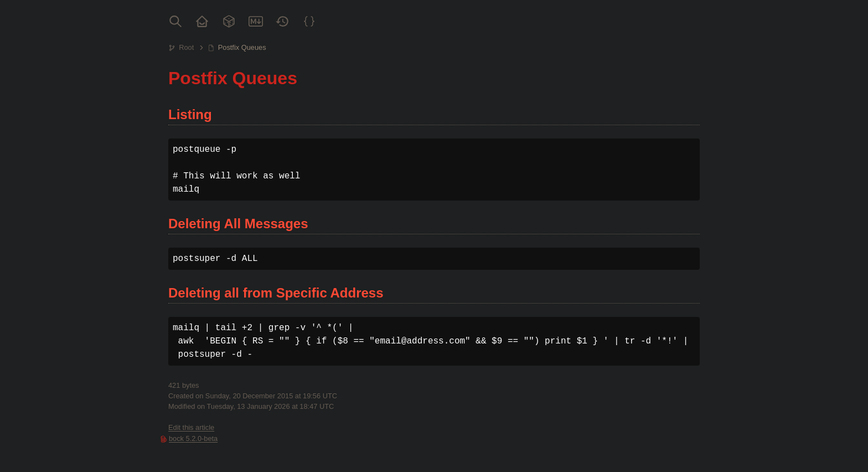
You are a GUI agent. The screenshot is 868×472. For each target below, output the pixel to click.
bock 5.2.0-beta (193, 438)
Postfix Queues (242, 47)
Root (186, 47)
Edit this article (191, 427)
